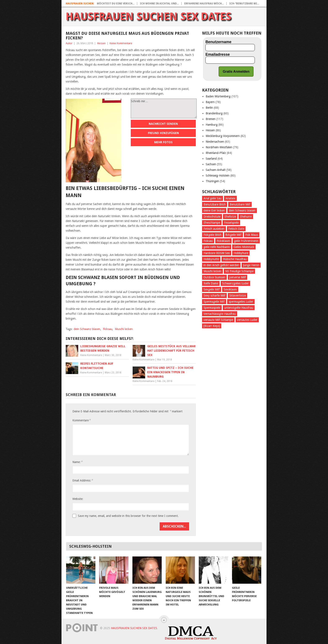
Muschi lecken (124, 329)
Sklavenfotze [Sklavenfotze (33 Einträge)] (238, 296)
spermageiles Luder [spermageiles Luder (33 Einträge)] (241, 302)
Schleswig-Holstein (218, 176)
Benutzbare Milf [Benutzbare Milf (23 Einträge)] (240, 204)
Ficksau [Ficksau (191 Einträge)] (208, 241)
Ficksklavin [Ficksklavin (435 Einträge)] (223, 241)
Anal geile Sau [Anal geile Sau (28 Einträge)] (213, 198)
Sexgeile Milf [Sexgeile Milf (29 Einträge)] (212, 289)
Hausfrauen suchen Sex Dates (149, 17)
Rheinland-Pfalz (216, 153)
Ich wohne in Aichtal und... (159, 4)
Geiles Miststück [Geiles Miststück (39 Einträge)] (244, 247)
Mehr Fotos (163, 142)
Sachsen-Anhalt (216, 170)
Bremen (211, 119)
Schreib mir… (164, 108)
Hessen (101, 43)
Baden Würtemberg (218, 96)
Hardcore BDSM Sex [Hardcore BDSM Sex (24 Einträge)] (217, 253)
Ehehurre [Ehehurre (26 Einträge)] (246, 217)
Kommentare (81, 420)
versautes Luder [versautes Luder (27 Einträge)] (247, 320)
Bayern (210, 102)
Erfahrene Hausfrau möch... (204, 4)
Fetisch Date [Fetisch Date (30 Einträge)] (236, 229)
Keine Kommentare (121, 43)
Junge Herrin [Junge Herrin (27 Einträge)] (251, 265)
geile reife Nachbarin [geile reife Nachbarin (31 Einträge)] (217, 247)
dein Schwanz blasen (87, 329)
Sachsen (211, 164)
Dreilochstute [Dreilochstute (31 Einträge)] (212, 217)
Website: (78, 499)
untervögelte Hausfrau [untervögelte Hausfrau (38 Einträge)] (239, 308)
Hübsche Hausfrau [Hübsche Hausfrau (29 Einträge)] (235, 259)
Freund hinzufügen (163, 133)
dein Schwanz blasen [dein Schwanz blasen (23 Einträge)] (242, 210)
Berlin (209, 108)
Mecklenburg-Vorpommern (223, 136)
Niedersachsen (215, 142)
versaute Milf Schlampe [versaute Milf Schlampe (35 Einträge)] (218, 320)
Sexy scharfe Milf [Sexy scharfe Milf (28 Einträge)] (214, 296)
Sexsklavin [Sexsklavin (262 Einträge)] (230, 289)
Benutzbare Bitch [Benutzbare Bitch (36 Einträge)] (215, 204)
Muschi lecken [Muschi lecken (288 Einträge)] (212, 271)
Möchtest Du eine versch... (116, 4)
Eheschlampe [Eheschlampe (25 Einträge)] (212, 223)
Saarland (211, 159)
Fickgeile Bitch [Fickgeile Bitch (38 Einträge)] (213, 235)
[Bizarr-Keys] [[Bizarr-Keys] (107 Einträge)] (212, 326)
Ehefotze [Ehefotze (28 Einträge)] (230, 217)
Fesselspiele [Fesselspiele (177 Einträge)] (231, 223)
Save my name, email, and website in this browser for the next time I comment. (128, 516)
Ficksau (108, 329)
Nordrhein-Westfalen (219, 147)
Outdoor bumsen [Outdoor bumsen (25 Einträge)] (214, 277)
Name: (77, 462)
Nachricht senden (163, 124)
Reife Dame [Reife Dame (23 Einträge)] (211, 283)
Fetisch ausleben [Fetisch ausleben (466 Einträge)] (214, 229)
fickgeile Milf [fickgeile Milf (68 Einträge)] (233, 235)
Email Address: (83, 480)
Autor (69, 43)
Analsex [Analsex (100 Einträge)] (230, 198)
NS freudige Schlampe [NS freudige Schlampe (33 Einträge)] (239, 271)
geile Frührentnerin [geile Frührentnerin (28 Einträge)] (246, 241)
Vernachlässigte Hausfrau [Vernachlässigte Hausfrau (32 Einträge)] (220, 314)
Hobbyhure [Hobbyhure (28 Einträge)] (241, 253)
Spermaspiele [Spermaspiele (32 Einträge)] (212, 308)
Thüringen (212, 181)
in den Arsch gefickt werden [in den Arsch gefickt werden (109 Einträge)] (221, 265)
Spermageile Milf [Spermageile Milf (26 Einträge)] (214, 302)
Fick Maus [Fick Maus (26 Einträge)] (252, 235)
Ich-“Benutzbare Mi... (244, 4)
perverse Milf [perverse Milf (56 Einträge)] (238, 277)
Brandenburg (214, 113)
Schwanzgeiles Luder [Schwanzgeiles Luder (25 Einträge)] (235, 283)
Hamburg (212, 125)
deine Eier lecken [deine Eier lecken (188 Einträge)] (214, 210)
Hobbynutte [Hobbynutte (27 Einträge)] (211, 259)
